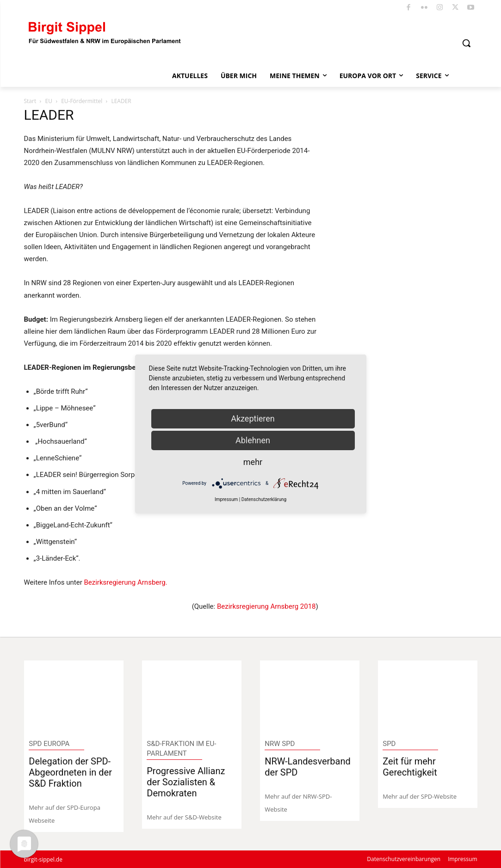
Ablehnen (253, 440)
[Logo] (105, 32)
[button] (466, 43)
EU (48, 101)
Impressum (226, 499)
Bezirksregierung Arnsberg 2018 (266, 606)
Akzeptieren (253, 419)
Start (30, 101)
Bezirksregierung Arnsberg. (125, 582)
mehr (253, 462)
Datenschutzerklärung (264, 499)
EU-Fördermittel (82, 101)
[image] (74, 697)
